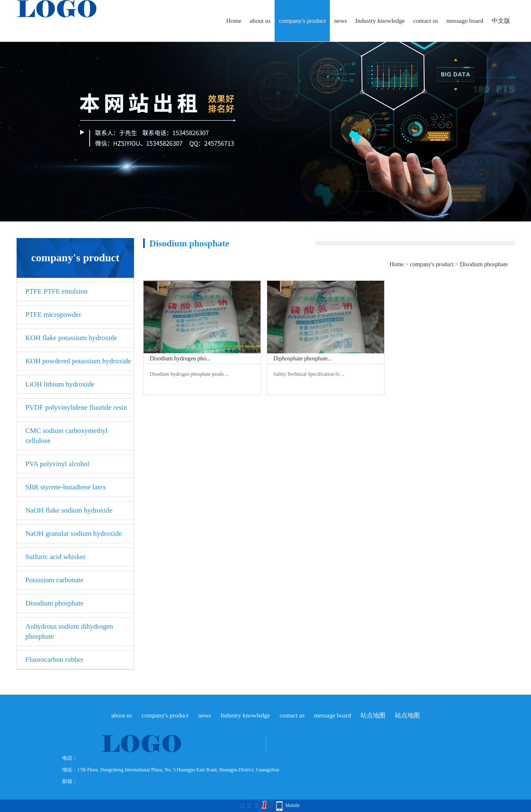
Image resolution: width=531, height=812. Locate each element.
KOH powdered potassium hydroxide (78, 361)
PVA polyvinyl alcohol (57, 464)
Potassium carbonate (54, 580)
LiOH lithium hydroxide (60, 384)
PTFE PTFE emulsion (56, 291)
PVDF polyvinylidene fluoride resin (76, 407)
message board (465, 21)
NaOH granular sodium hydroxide (74, 534)
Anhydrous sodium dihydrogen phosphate (69, 631)
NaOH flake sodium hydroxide (69, 510)
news (340, 21)
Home (234, 21)
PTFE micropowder (53, 315)
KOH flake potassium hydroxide (71, 338)
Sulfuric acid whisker (55, 557)
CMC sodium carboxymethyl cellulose (66, 436)
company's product (302, 21)
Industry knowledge (380, 21)
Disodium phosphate (54, 603)
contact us (426, 21)
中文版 (501, 21)
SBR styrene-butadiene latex (66, 487)
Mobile (293, 805)
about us (260, 21)
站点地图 (373, 715)
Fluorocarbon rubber (54, 660)
